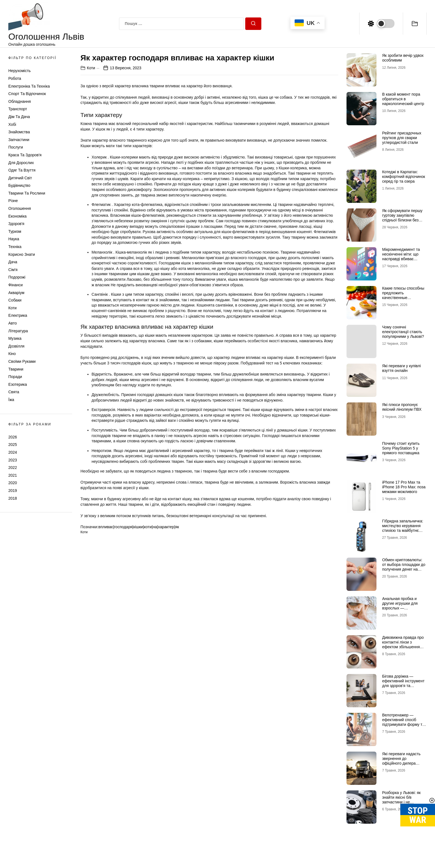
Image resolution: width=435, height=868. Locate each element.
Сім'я (13, 270)
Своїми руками (22, 361)
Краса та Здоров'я (25, 155)
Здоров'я (16, 224)
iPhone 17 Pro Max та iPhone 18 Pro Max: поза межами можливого (404, 487)
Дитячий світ (20, 178)
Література (18, 331)
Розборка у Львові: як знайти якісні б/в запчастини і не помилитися (401, 800)
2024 (13, 452)
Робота (15, 78)
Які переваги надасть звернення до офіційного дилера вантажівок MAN (401, 761)
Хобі (12, 124)
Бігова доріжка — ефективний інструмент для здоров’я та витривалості (403, 683)
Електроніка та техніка (29, 86)
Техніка (15, 247)
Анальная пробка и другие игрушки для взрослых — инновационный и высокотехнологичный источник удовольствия (403, 610)
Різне (13, 201)
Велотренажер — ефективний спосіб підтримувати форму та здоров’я (403, 722)
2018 (13, 498)
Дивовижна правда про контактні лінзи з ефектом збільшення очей (403, 644)
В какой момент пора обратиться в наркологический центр (403, 99)
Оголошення (20, 208)
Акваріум (16, 293)
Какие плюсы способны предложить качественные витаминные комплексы (404, 295)
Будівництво (19, 185)
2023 (13, 460)
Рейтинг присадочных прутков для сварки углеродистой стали (402, 138)
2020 (13, 483)
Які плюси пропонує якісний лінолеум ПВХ (402, 407)
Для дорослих (21, 163)
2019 (13, 491)
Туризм (15, 231)
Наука (14, 239)
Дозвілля (16, 346)
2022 (13, 468)
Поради (15, 377)
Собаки (15, 300)
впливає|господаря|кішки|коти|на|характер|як (139, 527)
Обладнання (20, 101)
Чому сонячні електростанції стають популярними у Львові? (403, 332)
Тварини (16, 369)
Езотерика (18, 384)
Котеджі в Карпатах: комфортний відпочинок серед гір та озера (404, 177)
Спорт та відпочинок (27, 94)
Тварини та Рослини (27, 193)
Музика (15, 338)
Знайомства (19, 132)
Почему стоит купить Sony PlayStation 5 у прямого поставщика (401, 448)
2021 (13, 475)
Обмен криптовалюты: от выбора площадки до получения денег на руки (404, 567)
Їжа (11, 400)
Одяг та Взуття (22, 170)
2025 (13, 445)
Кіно (12, 354)
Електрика (18, 315)
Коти (12, 308)
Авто (13, 323)
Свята (14, 392)
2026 (13, 437)
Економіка (17, 216)
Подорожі (17, 277)
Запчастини (19, 140)
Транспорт (18, 109)
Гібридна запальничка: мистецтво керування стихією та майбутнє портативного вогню (403, 528)
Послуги (16, 147)
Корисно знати (22, 254)
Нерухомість (20, 71)
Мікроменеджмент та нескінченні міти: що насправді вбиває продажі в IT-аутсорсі (401, 256)
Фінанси (16, 285)
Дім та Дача (19, 117)
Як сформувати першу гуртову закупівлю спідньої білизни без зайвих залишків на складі (402, 220)
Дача (13, 262)
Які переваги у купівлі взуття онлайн (401, 368)
